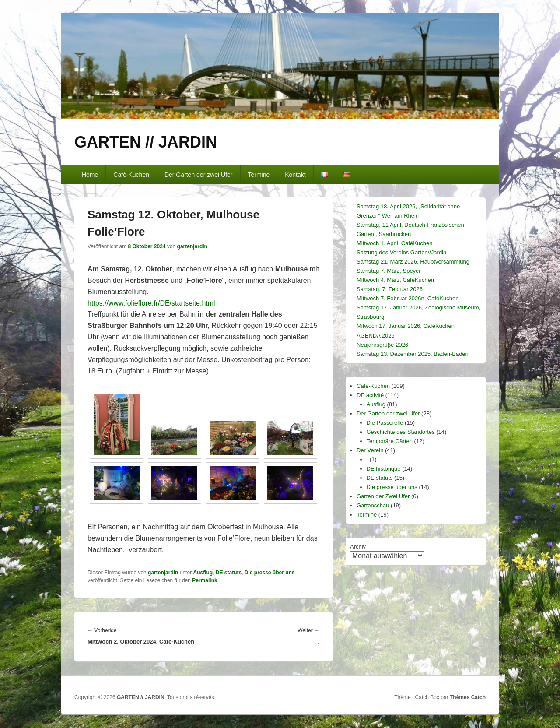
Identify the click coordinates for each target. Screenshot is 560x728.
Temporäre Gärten (390, 441)
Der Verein (370, 450)
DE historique (384, 469)
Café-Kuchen (131, 175)
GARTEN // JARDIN (146, 142)
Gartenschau (373, 505)
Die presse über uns (270, 573)
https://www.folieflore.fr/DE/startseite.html (151, 303)
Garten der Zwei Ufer (383, 496)
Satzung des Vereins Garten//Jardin (401, 252)
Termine (259, 175)
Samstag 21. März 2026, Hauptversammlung (413, 262)
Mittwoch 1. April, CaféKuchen (394, 243)
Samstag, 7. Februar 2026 (390, 289)
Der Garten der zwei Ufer (199, 175)
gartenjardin (192, 246)
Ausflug (203, 573)
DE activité (370, 395)
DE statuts (229, 573)
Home (90, 175)
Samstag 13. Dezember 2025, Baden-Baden (413, 354)
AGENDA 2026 (376, 336)
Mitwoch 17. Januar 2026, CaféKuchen (406, 326)
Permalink (205, 580)
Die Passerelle (385, 423)
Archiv (358, 547)
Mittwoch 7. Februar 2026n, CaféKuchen (408, 298)
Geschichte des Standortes (401, 432)
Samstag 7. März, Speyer (389, 271)
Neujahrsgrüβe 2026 (382, 345)
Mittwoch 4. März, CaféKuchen (395, 280)
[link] (151, 303)
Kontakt (295, 175)
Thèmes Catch (468, 697)
